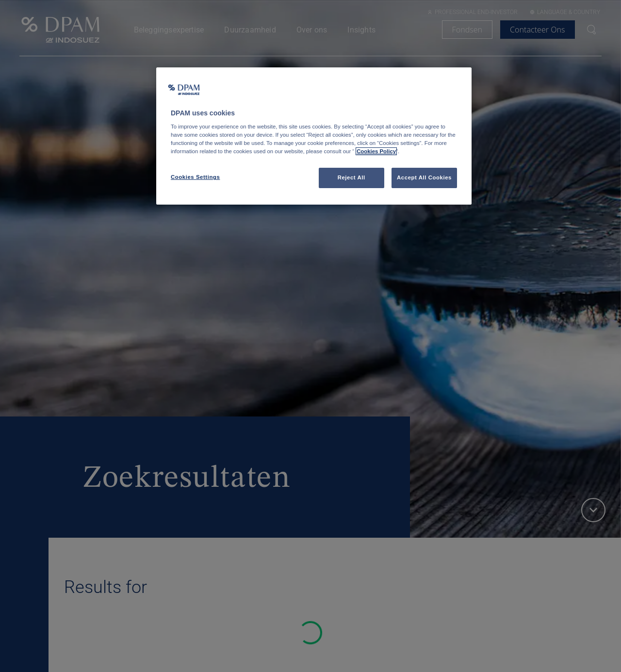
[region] (314, 136)
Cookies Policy (376, 151)
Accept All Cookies (424, 177)
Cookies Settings (195, 177)
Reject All (351, 177)
